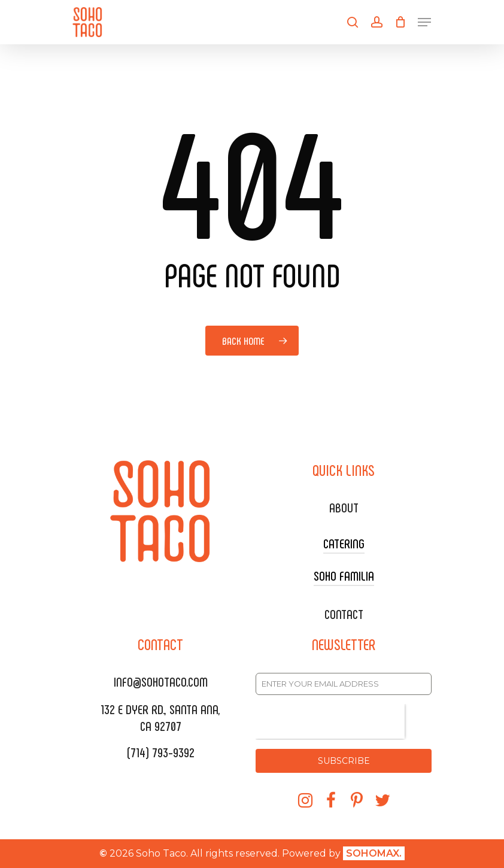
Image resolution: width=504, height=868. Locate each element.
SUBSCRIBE (344, 761)
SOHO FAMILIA (344, 575)
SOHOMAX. (374, 853)
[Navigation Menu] (424, 22)
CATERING (344, 543)
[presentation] (330, 721)
